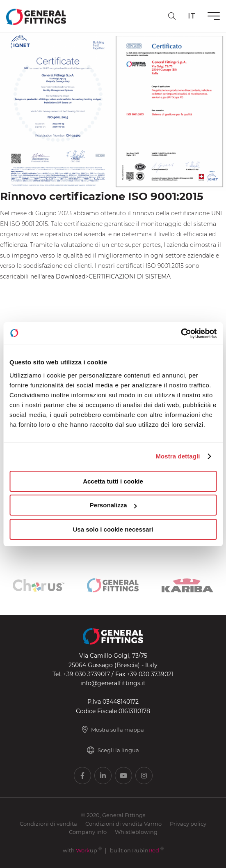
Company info (88, 832)
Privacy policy (188, 824)
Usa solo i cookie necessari (113, 529)
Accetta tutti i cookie (113, 481)
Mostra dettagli (178, 456)
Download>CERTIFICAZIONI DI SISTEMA (113, 276)
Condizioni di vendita (48, 824)
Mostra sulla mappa (113, 730)
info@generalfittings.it (113, 683)
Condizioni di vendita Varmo (123, 824)
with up (82, 850)
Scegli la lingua (113, 750)
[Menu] (214, 16)
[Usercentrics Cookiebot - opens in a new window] (181, 334)
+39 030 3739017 (87, 674)
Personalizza (113, 505)
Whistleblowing (136, 832)
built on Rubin (137, 850)
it (192, 16)
